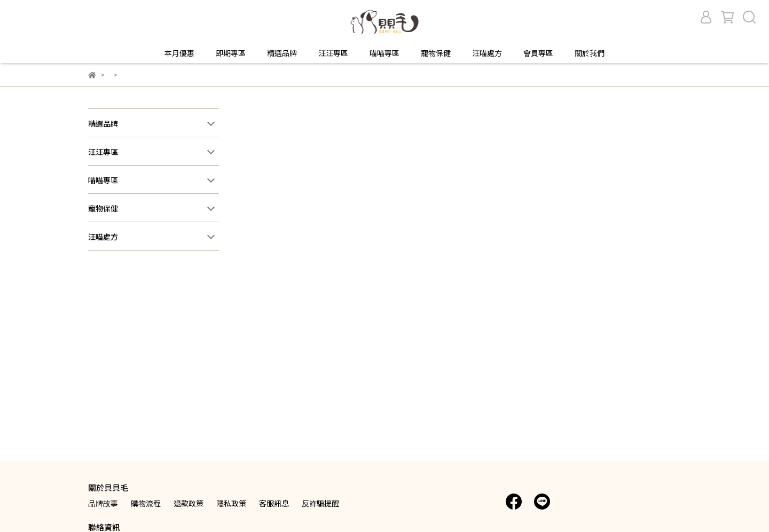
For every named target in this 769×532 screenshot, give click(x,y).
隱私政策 (231, 503)
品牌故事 (103, 503)
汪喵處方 (487, 53)
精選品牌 (282, 53)
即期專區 (231, 53)
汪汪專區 (333, 53)
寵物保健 (436, 53)
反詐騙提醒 (320, 503)
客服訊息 (274, 503)
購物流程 (146, 503)
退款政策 (189, 503)
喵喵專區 (384, 53)
